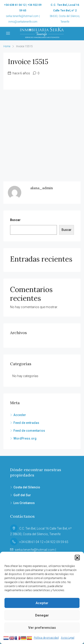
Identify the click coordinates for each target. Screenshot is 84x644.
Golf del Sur (22, 495)
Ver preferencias (42, 628)
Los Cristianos (24, 503)
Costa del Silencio (27, 487)
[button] (77, 557)
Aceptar (42, 603)
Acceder (20, 415)
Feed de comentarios (29, 431)
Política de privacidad (46, 638)
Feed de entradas (26, 423)
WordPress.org (25, 438)
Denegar (42, 615)
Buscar (15, 220)
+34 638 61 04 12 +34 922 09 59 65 (44, 542)
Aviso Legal (68, 638)
